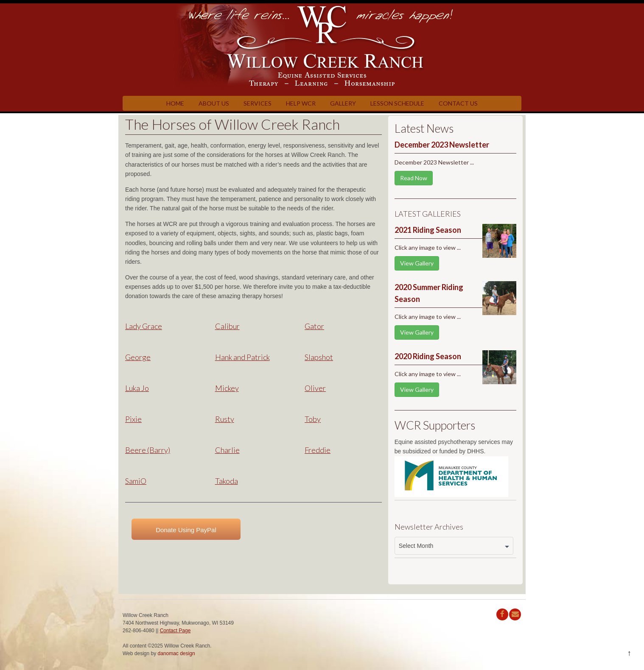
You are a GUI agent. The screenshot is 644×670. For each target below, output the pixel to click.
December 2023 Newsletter (442, 145)
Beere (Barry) (148, 450)
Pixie (133, 419)
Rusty (225, 419)
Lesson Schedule (397, 103)
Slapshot (319, 357)
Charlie (227, 450)
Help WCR (301, 103)
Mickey (227, 388)
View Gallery (417, 263)
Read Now (414, 178)
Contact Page (175, 631)
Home (175, 103)
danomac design (176, 653)
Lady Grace (144, 326)
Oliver (315, 388)
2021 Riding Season (428, 230)
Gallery (343, 103)
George (138, 357)
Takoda (227, 481)
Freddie (318, 450)
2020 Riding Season (428, 356)
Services (258, 103)
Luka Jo (137, 388)
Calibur (227, 326)
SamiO (136, 481)
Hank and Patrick (242, 357)
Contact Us (458, 103)
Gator (314, 326)
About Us (214, 103)
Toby (313, 419)
